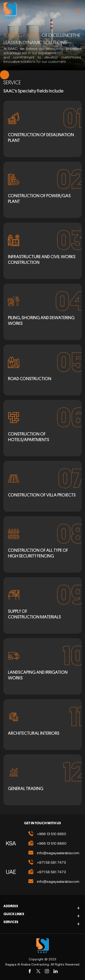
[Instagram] (47, 971)
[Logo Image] (10, 11)
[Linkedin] (56, 971)
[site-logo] (43, 946)
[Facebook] (30, 971)
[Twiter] (38, 971)
